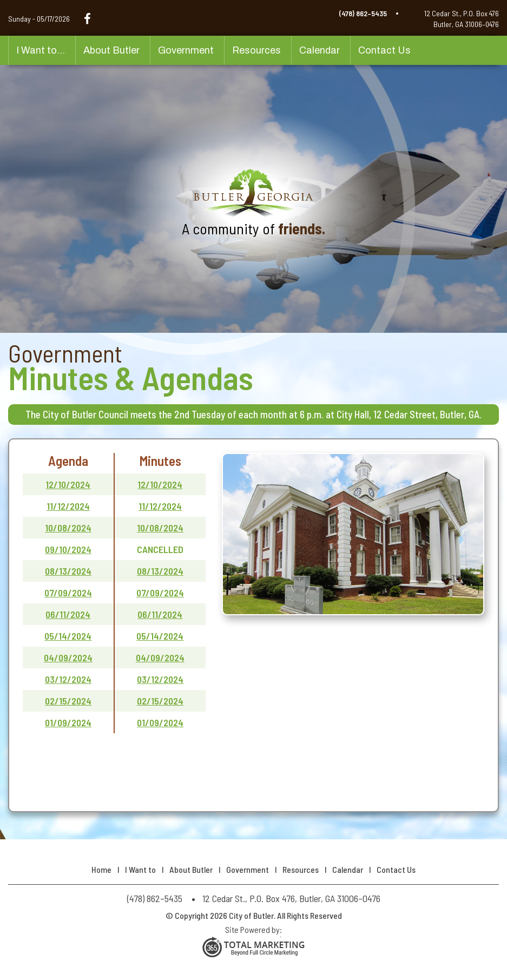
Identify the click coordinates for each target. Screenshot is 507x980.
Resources (256, 50)
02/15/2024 (68, 701)
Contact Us (384, 50)
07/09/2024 (68, 593)
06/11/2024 (68, 614)
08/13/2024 (68, 571)
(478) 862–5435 (363, 13)
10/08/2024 (68, 528)
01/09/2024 (68, 722)
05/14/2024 (68, 636)
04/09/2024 (68, 657)
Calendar (320, 50)
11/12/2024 (68, 506)
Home (101, 869)
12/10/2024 (68, 484)
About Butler (111, 50)
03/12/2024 (68, 679)
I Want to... (41, 50)
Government (186, 50)
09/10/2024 (68, 549)
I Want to (140, 869)
